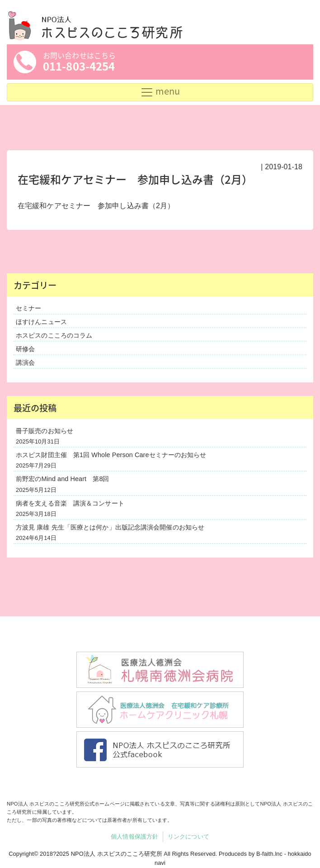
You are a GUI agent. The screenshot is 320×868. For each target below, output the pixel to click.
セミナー (28, 308)
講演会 (25, 362)
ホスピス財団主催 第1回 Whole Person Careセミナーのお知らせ (111, 455)
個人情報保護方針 (134, 837)
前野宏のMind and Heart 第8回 (63, 479)
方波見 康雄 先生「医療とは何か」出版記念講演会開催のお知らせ (110, 527)
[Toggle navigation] (160, 92)
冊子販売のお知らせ (45, 431)
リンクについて (188, 837)
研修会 (25, 349)
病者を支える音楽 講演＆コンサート (70, 503)
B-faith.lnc (269, 854)
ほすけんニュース (41, 322)
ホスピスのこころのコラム (54, 335)
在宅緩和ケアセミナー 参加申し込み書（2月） (96, 206)
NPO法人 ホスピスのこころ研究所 (117, 854)
